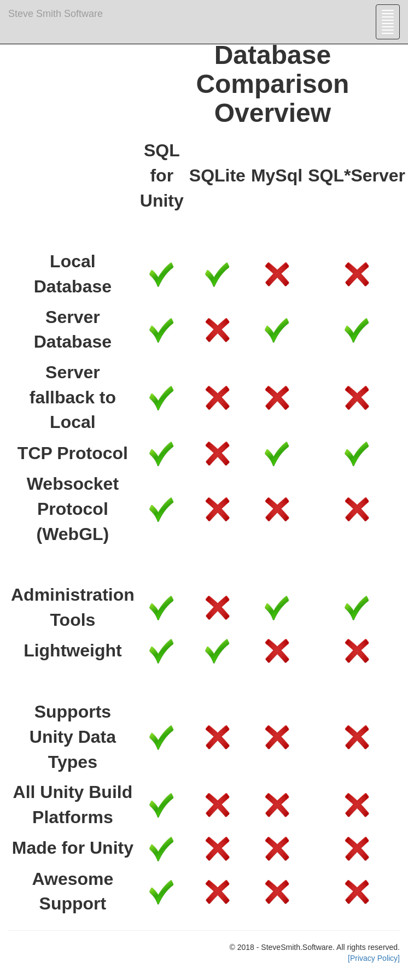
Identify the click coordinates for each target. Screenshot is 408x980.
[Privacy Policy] (374, 958)
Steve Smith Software (56, 14)
